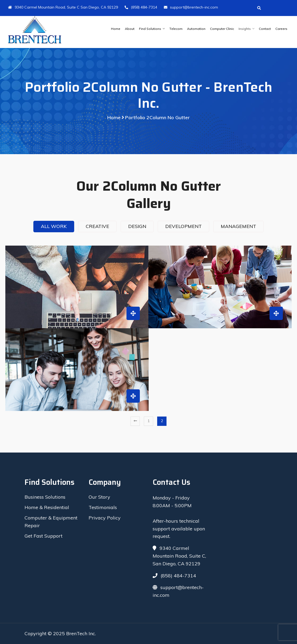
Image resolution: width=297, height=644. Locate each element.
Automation (196, 29)
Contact (265, 29)
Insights (245, 29)
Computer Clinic (222, 29)
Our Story (99, 497)
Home (116, 29)
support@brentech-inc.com (191, 7)
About (130, 29)
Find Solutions (150, 29)
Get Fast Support (43, 536)
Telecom (176, 29)
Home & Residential (47, 507)
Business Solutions (45, 497)
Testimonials (103, 507)
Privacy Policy (105, 518)
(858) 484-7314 (141, 7)
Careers (281, 29)
